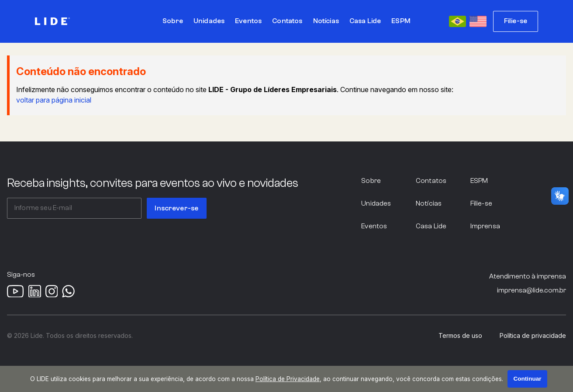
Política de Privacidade (288, 379)
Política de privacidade (533, 336)
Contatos (431, 181)
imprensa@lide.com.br (532, 290)
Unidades (376, 203)
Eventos (374, 226)
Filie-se (516, 21)
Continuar (527, 379)
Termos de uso (460, 336)
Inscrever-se (176, 208)
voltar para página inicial (54, 100)
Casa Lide (431, 226)
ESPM (479, 181)
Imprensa (485, 226)
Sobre (371, 181)
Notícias (429, 203)
